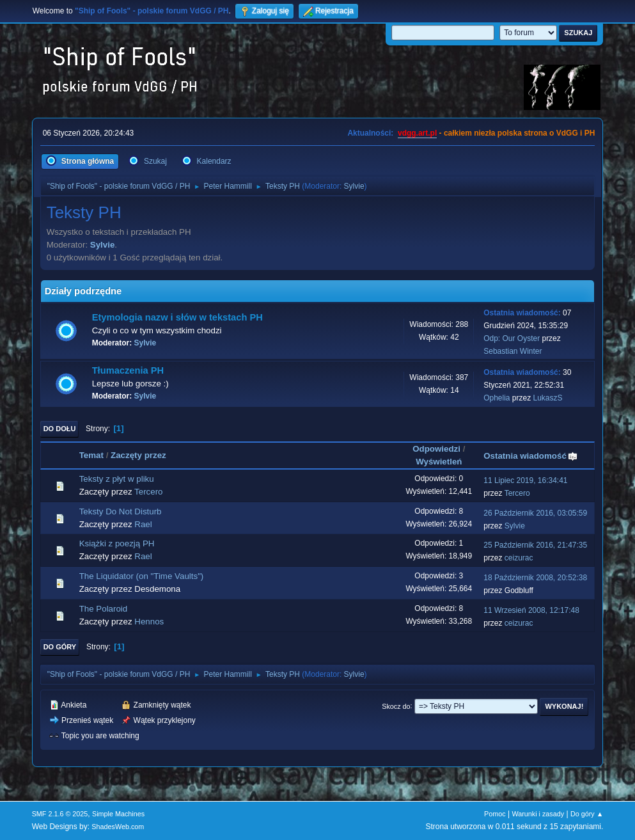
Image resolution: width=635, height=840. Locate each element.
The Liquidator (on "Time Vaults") (142, 576)
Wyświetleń (439, 462)
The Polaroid (104, 609)
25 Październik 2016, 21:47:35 (535, 545)
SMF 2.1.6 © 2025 (60, 814)
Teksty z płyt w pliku (117, 479)
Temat (91, 455)
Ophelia (497, 398)
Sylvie (354, 186)
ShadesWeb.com (118, 827)
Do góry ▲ (587, 814)
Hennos (149, 622)
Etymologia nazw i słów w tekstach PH (177, 317)
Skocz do (396, 706)
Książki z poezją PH (117, 543)
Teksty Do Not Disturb (121, 511)
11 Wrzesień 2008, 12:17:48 (531, 610)
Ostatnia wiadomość (531, 456)
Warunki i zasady (538, 814)
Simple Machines (118, 814)
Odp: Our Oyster (513, 338)
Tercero (148, 492)
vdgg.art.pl (417, 133)
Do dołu (60, 429)
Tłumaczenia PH (128, 370)
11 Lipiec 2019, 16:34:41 (525, 480)
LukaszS (548, 398)
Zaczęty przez (138, 455)
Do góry (60, 647)
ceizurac (519, 558)
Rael (143, 524)
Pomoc (495, 814)
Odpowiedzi (436, 449)
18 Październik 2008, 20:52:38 (535, 578)
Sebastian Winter (513, 351)
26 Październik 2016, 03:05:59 (535, 513)
